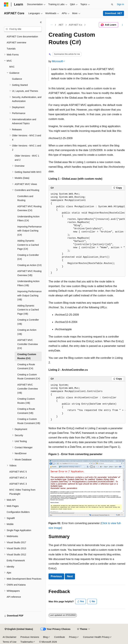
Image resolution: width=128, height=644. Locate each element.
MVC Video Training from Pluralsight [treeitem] (22, 492)
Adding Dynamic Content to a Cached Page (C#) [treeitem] (28, 245)
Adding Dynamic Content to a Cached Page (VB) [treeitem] (28, 310)
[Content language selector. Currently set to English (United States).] (19, 629)
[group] (87, 234)
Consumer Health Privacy (96, 637)
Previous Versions (30, 637)
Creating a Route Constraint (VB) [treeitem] (26, 411)
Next (70, 576)
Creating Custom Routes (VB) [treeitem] (26, 401)
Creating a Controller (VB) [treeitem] (28, 322)
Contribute (60, 637)
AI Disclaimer (9, 637)
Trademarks (26, 642)
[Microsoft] (6, 4)
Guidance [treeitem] (17, 79)
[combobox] (23, 29)
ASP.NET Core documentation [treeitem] (22, 37)
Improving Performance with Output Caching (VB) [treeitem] (29, 295)
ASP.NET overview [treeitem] (16, 43)
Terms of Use (9, 642)
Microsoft (57, 61)
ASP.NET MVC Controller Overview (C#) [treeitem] (28, 344)
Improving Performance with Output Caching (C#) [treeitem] (29, 231)
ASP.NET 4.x (75, 25)
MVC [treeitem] (12, 67)
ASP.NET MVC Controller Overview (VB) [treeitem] (28, 389)
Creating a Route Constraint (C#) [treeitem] (26, 366)
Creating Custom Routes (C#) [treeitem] (27, 356)
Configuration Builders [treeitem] (18, 512)
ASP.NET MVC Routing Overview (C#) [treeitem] (29, 208)
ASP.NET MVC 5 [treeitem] (18, 472)
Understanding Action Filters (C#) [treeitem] (28, 219)
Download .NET (114, 13)
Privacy (73, 637)
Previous (56, 576)
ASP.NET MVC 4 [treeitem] (18, 478)
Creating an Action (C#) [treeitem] (29, 265)
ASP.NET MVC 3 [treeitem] (18, 484)
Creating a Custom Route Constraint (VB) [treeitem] (29, 421)
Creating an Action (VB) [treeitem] (27, 332)
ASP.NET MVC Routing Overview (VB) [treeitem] (29, 273)
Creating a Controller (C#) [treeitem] (28, 257)
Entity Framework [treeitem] (16, 560)
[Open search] (112, 4)
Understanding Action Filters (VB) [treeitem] (28, 283)
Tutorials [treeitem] (11, 49)
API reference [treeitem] (14, 597)
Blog (45, 637)
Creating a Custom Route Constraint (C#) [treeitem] (29, 377)
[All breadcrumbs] (51, 25)
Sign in (120, 4)
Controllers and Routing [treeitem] (25, 198)
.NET (61, 25)
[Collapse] (41, 22)
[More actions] (122, 25)
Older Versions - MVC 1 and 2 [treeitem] (27, 158)
